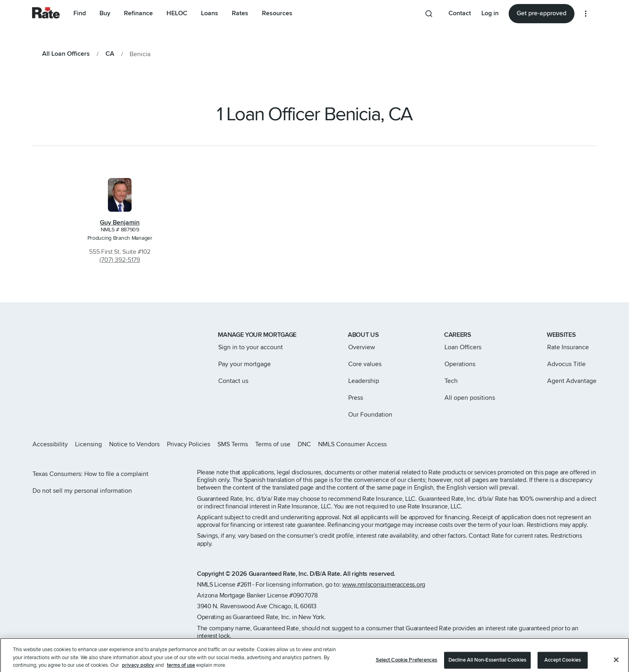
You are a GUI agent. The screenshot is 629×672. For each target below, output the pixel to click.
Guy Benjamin (120, 223)
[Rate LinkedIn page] (581, 444)
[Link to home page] (43, 336)
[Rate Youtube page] (594, 444)
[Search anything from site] (430, 14)
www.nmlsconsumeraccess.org (384, 585)
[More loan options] (586, 14)
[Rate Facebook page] (568, 444)
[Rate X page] (555, 444)
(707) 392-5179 (120, 260)
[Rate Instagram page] (542, 444)
